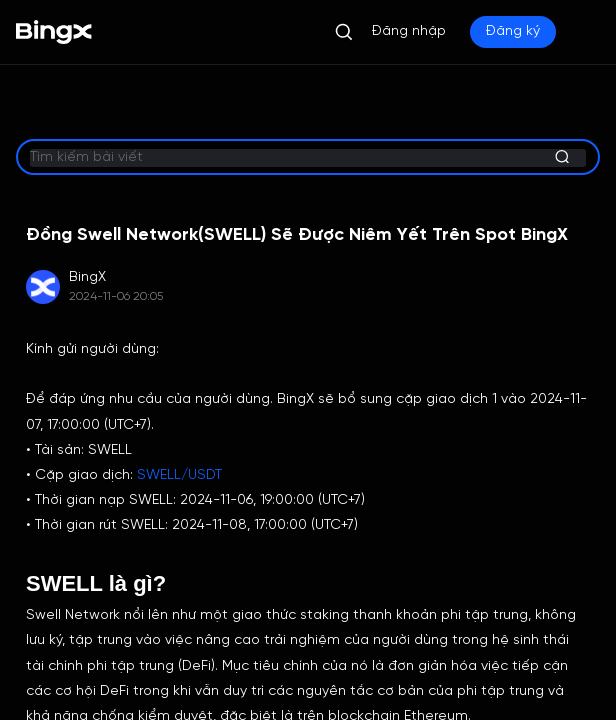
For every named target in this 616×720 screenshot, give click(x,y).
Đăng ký (513, 31)
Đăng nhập (409, 31)
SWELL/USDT (179, 475)
